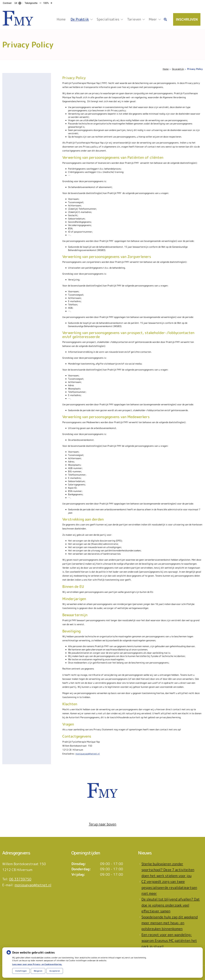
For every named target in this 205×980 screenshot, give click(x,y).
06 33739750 (20, 879)
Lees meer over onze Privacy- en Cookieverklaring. (37, 964)
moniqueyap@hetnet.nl (88, 754)
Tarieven (134, 19)
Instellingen (21, 971)
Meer (153, 19)
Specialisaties (108, 19)
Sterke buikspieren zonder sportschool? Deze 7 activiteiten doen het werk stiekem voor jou (168, 870)
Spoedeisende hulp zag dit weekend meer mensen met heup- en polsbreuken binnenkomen (170, 923)
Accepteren (55, 971)
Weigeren (38, 971)
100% (46, 3)
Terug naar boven (102, 824)
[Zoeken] (165, 19)
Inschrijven (187, 19)
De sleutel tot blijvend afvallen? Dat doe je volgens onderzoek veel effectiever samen (171, 905)
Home (61, 19)
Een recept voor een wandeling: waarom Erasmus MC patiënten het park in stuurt (169, 941)
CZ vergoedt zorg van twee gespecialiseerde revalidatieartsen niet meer (169, 887)
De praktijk (80, 19)
